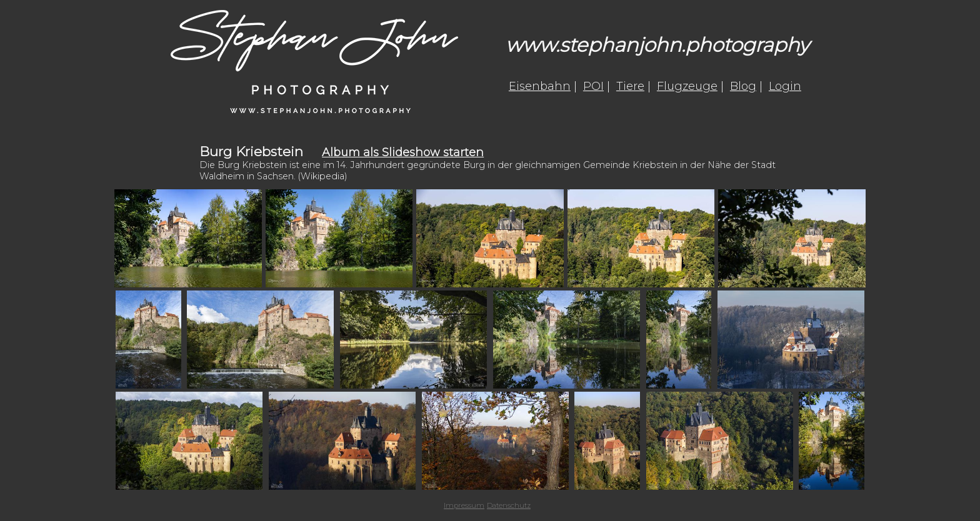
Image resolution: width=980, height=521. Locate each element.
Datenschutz (509, 505)
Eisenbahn (540, 86)
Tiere (630, 86)
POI (593, 86)
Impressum (464, 505)
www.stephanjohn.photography (657, 45)
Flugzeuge (687, 86)
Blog (743, 86)
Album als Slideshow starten (403, 152)
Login (785, 86)
